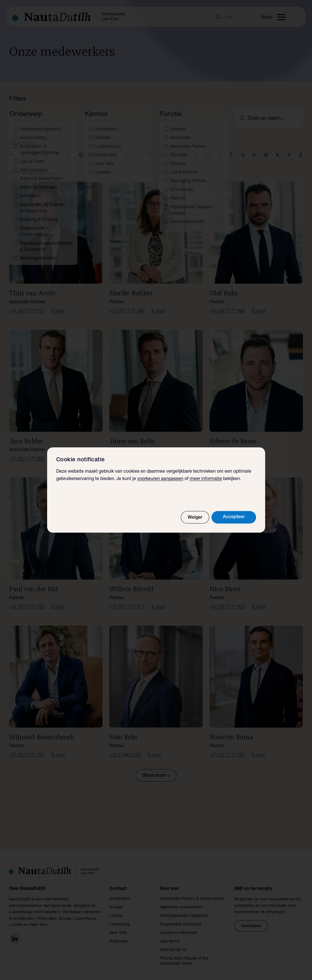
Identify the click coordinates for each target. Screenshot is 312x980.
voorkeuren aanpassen (160, 479)
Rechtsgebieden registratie (184, 910)
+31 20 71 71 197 (227, 749)
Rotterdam (119, 936)
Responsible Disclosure (181, 919)
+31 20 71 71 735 (27, 602)
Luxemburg (120, 919)
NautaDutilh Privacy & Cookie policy (192, 893)
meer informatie (206, 479)
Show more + (156, 770)
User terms (169, 936)
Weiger (195, 518)
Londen (116, 910)
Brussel (116, 902)
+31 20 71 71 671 (127, 602)
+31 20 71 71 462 (127, 306)
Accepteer (234, 517)
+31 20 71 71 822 (227, 602)
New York (118, 927)
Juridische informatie (178, 927)
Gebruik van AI (173, 944)
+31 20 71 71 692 (27, 454)
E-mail (58, 306)
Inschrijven (251, 920)
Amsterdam (120, 893)
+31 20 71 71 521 (27, 306)
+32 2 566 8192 (125, 749)
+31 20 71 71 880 (227, 306)
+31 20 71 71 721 (27, 749)
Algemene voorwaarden (181, 902)
